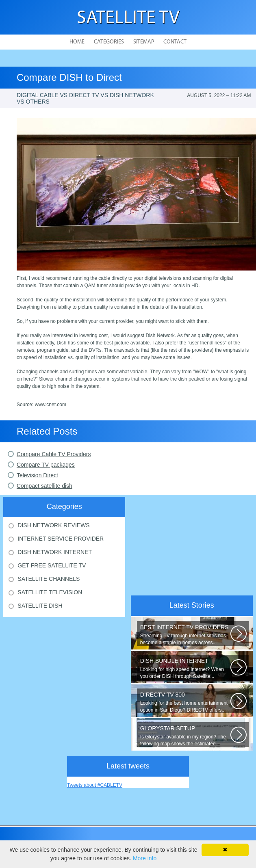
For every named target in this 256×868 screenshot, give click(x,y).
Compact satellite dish (44, 486)
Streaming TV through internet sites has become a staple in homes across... (185, 635)
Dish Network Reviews (53, 525)
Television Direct (37, 475)
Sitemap (144, 42)
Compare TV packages (46, 465)
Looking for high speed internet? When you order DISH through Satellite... (185, 668)
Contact (175, 42)
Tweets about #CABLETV (95, 785)
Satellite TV (128, 18)
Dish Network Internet (55, 552)
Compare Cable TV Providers (54, 454)
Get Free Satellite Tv (52, 565)
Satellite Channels (49, 579)
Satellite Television (50, 592)
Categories (109, 42)
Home (77, 42)
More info (145, 858)
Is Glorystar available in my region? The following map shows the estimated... (185, 736)
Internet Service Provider (61, 539)
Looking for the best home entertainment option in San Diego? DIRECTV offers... (185, 702)
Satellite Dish (40, 606)
